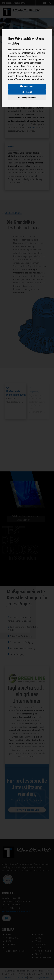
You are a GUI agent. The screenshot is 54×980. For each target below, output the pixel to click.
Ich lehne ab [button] (27, 92)
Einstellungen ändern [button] (27, 98)
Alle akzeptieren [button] (27, 86)
